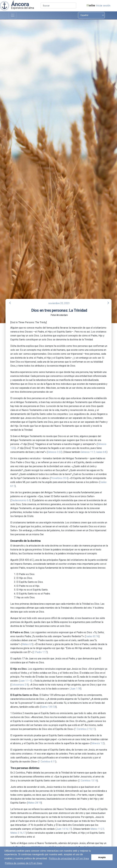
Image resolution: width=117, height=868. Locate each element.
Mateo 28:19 (34, 803)
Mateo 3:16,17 (18, 833)
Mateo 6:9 (27, 644)
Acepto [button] (102, 857)
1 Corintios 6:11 (47, 762)
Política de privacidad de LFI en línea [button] (69, 859)
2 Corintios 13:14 (88, 781)
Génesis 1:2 (97, 743)
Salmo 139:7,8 (48, 707)
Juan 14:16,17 (64, 829)
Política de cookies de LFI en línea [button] (24, 863)
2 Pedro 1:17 (40, 652)
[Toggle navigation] (13, 15)
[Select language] (91, 15)
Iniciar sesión (103, 6)
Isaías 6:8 (101, 452)
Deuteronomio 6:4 (21, 500)
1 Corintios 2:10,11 (85, 729)
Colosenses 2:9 (19, 685)
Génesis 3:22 (55, 452)
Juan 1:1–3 (26, 681)
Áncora (20, 4)
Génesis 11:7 (88, 452)
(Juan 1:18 (75, 689)
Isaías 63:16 (92, 636)
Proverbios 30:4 (59, 478)
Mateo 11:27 (97, 829)
